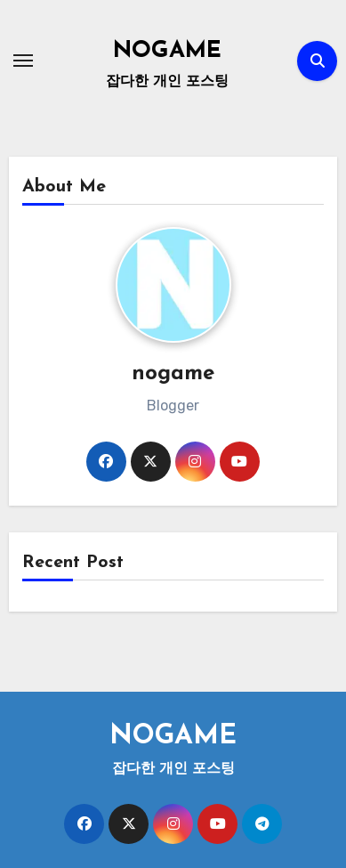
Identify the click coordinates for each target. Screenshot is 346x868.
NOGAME (167, 51)
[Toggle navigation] (23, 61)
